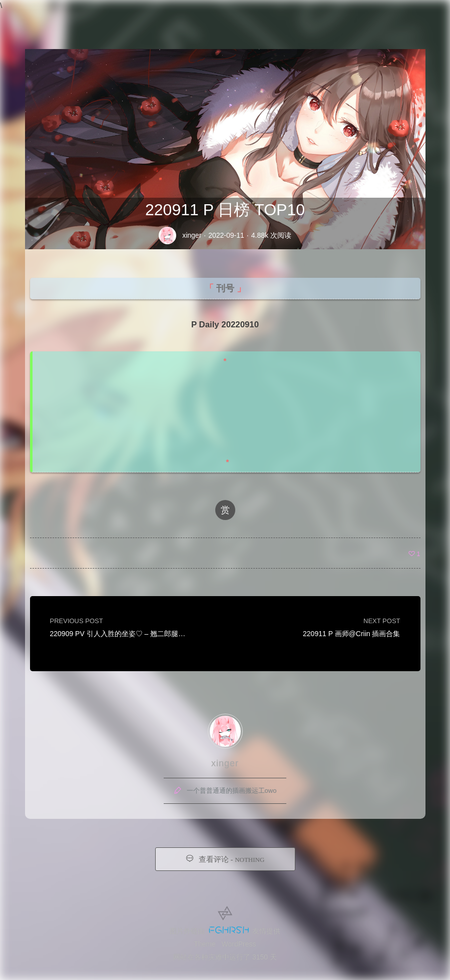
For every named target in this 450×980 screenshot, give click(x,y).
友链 (344, 19)
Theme (205, 944)
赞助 (376, 19)
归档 (271, 19)
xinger (192, 235)
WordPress (239, 944)
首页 (239, 19)
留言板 (307, 19)
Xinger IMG (45, 19)
